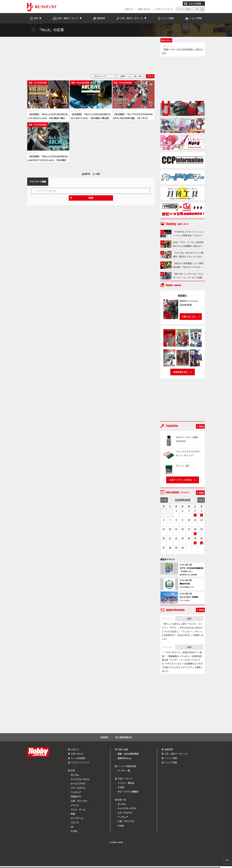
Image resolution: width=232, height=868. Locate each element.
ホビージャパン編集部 (128, 793)
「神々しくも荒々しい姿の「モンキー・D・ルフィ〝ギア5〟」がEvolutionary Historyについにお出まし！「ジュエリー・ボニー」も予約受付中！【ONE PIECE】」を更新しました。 (183, 633)
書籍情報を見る (181, 374)
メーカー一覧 (124, 772)
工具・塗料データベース (176, 756)
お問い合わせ (144, 9)
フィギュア (76, 794)
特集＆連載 (123, 751)
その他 (74, 833)
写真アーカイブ (125, 780)
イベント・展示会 (126, 785)
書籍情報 (169, 751)
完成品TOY (76, 798)
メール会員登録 (78, 760)
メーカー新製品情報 (127, 768)
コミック (75, 824)
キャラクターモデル (80, 781)
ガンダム (75, 777)
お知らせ (129, 9)
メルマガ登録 (192, 4)
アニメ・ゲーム (78, 811)
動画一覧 (122, 801)
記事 (189, 620)
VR (72, 829)
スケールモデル (78, 790)
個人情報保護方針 (124, 739)
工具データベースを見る (181, 482)
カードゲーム (77, 820)
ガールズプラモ (78, 785)
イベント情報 (171, 760)
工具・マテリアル (79, 803)
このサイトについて (164, 9)
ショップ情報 (171, 764)
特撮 (73, 816)
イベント (75, 807)
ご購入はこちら (189, 318)
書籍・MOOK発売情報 (128, 756)
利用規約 (104, 739)
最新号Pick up (124, 760)
